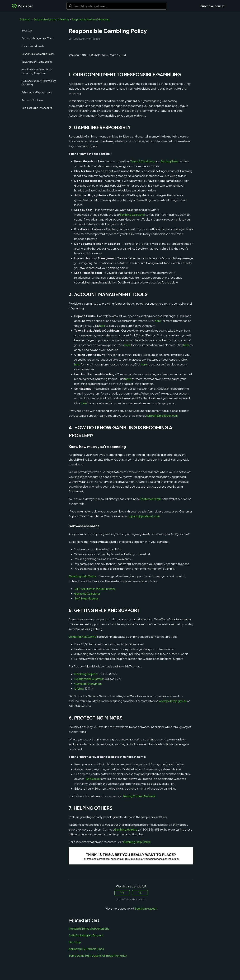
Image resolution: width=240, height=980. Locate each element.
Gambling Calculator (132, 215)
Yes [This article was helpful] (122, 893)
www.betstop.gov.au (173, 701)
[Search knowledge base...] (117, 6)
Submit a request (213, 6)
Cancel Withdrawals (33, 46)
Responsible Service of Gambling (91, 19)
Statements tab (151, 499)
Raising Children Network (139, 796)
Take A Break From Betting (37, 62)
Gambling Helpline (86, 674)
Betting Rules (170, 161)
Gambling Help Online (83, 576)
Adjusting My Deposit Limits (37, 92)
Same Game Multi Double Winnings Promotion (98, 956)
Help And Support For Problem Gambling (39, 83)
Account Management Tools (38, 38)
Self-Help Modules (86, 598)
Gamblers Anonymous (88, 684)
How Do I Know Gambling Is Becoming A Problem (37, 71)
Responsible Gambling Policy (38, 54)
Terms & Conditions (142, 161)
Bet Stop (27, 30)
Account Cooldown (33, 100)
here (158, 321)
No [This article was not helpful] (140, 893)
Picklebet (25, 19)
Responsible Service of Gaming (51, 19)
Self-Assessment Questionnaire (95, 589)
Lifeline (79, 688)
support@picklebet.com (162, 416)
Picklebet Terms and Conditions (89, 929)
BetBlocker (93, 779)
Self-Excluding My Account (37, 108)
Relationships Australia (89, 679)
